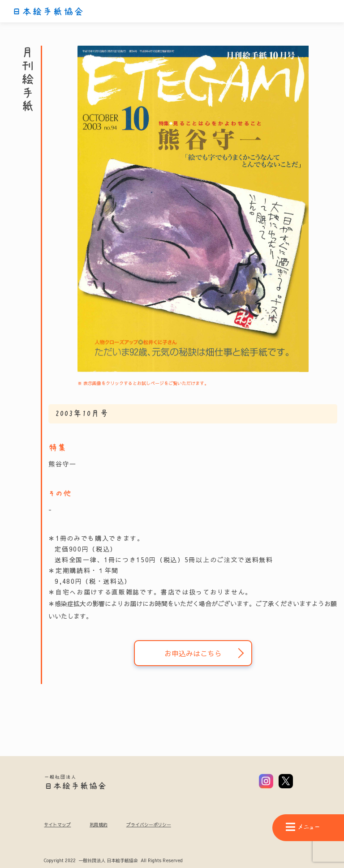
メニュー (303, 827)
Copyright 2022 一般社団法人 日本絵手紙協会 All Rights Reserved (113, 861)
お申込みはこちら (193, 653)
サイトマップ (57, 825)
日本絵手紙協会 (48, 12)
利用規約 (99, 825)
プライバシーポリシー (149, 825)
